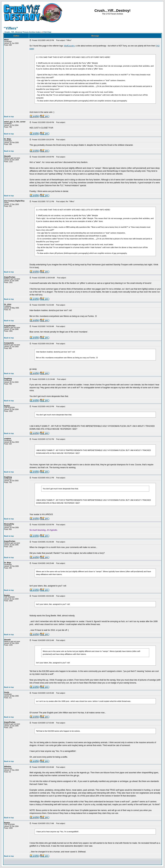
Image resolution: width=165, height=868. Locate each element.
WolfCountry (69, 46)
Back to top (9, 117)
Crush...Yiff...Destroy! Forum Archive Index (23, 32)
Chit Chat (47, 32)
